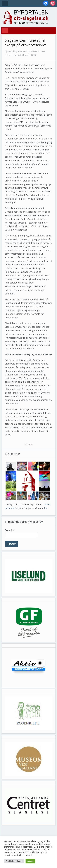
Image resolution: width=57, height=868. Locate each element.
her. (46, 508)
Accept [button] (30, 861)
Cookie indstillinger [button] (14, 861)
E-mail (9, 530)
